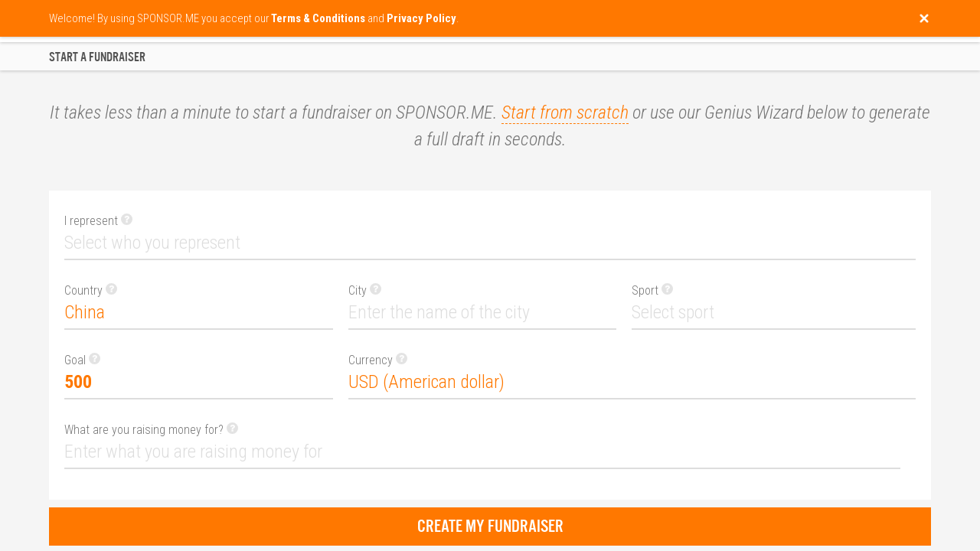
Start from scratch (565, 112)
